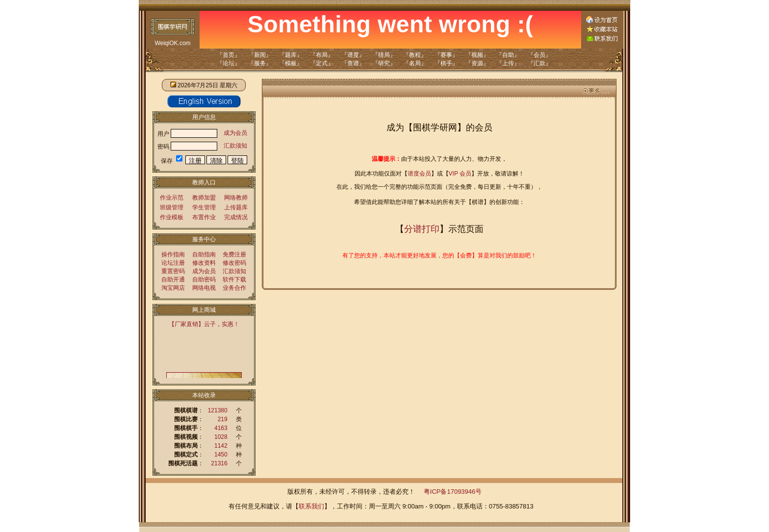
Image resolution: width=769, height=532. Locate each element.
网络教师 (236, 198)
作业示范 (172, 198)
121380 (218, 410)
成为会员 (235, 133)
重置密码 (173, 271)
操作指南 (173, 254)
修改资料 (204, 263)
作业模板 (172, 217)
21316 (219, 463)
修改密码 (234, 263)
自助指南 (204, 254)
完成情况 (236, 217)
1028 (221, 437)
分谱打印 (422, 229)
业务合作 (234, 288)
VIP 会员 (460, 174)
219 (223, 419)
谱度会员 (419, 174)
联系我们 (311, 506)
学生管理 (204, 207)
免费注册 (234, 254)
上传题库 (236, 207)
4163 (221, 428)
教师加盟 (204, 198)
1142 (221, 446)
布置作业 (204, 217)
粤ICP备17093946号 (453, 492)
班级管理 (172, 207)
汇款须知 (235, 146)
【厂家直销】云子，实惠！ (204, 324)
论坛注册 (173, 263)
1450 (221, 455)
